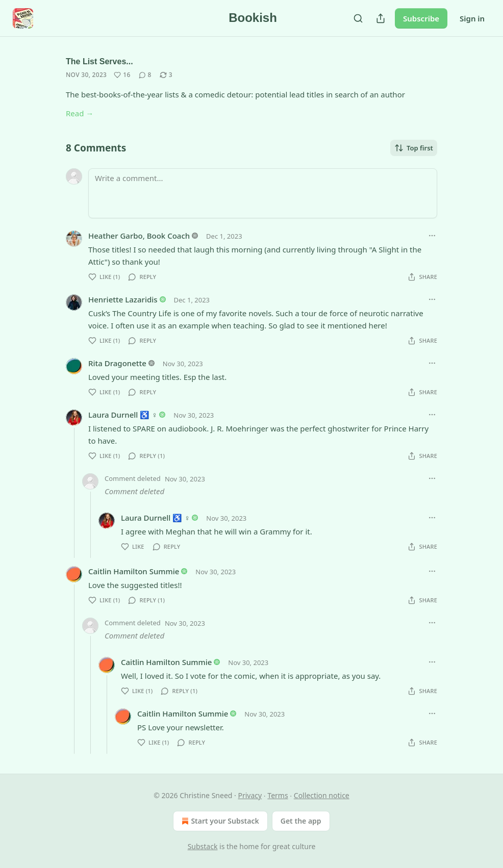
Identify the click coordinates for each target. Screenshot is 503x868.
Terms (278, 795)
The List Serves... (99, 61)
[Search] (358, 18)
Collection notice (322, 795)
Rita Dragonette (117, 363)
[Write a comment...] (263, 193)
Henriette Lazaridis (123, 299)
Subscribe (421, 18)
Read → (80, 113)
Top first (414, 148)
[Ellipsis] (432, 236)
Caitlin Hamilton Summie (134, 571)
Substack (203, 846)
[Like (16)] (122, 75)
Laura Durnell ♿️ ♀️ (123, 415)
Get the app (301, 821)
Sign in (472, 18)
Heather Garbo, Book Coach (139, 236)
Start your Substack (219, 821)
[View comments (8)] (145, 75)
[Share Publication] (381, 18)
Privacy (250, 795)
